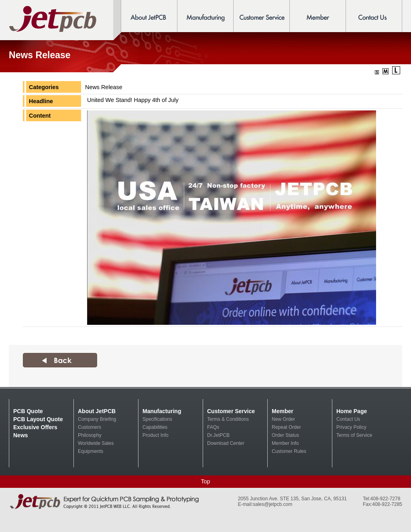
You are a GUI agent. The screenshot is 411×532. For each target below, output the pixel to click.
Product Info (156, 435)
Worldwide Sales (96, 443)
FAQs (213, 427)
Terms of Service (354, 435)
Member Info (285, 443)
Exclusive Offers (35, 427)
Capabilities (155, 427)
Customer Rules (289, 451)
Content (40, 116)
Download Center (226, 443)
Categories (44, 87)
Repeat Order (286, 427)
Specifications (157, 419)
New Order (283, 419)
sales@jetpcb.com (273, 504)
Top (205, 481)
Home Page (352, 411)
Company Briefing (97, 419)
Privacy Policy (351, 427)
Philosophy (90, 435)
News (21, 435)
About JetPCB (97, 411)
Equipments (91, 451)
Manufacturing (162, 411)
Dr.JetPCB (218, 435)
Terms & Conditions (228, 419)
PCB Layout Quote (38, 419)
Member (283, 411)
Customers (90, 427)
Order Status (285, 435)
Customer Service (231, 411)
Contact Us (348, 419)
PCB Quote (28, 411)
